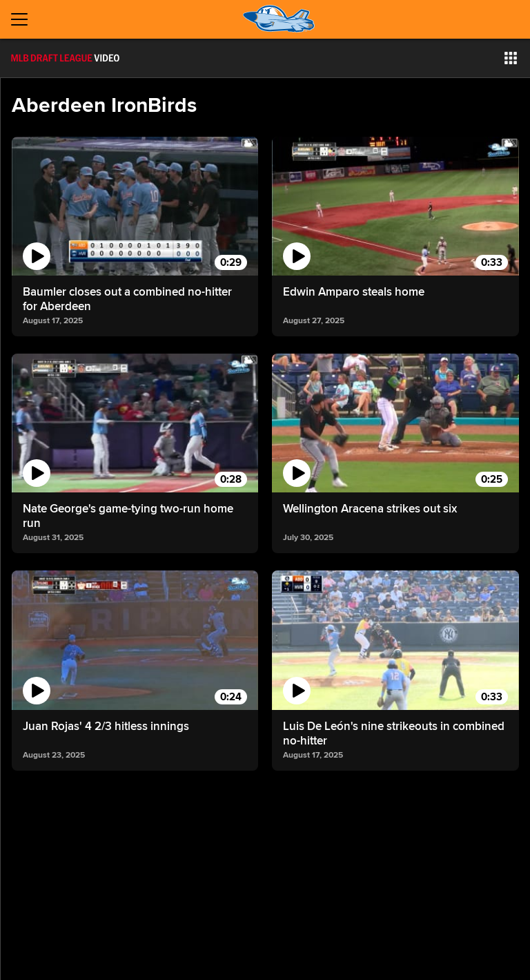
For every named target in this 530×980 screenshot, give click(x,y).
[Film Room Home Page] (65, 58)
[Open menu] (25, 19)
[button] (511, 58)
